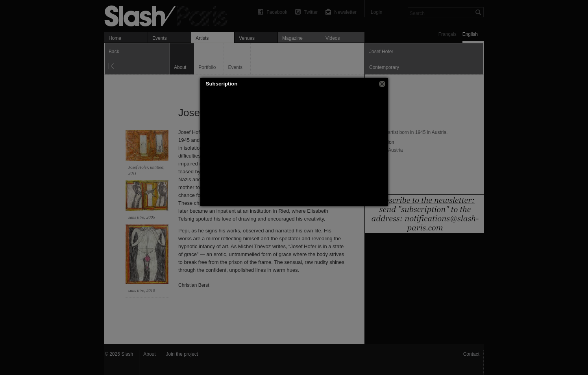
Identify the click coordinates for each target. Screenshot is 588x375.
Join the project (182, 354)
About (149, 354)
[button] (382, 84)
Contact (471, 354)
